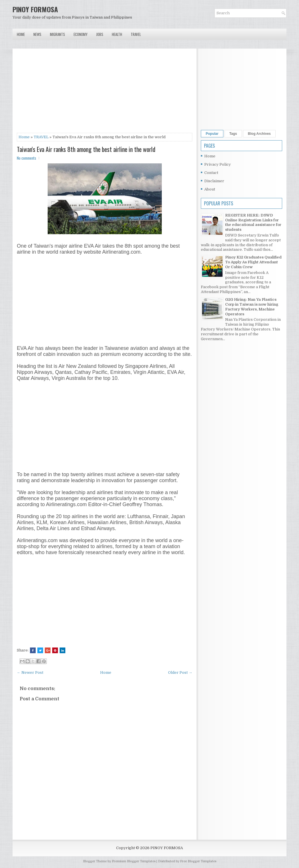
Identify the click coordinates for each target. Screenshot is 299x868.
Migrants (57, 34)
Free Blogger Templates (198, 861)
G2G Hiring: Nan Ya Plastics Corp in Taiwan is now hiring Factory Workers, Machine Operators (252, 307)
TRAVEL (41, 137)
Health (117, 34)
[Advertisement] (105, 93)
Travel (136, 34)
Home (21, 34)
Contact (211, 173)
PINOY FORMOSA (35, 9)
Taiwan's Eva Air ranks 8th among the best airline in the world (86, 149)
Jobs (100, 34)
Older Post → (180, 672)
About (210, 189)
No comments (27, 158)
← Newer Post (30, 672)
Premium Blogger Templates (134, 861)
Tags (233, 134)
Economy (81, 34)
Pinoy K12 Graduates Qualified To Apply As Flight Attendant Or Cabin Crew (253, 262)
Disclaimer (214, 181)
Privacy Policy (218, 164)
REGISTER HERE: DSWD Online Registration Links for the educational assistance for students (253, 222)
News (37, 34)
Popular (212, 134)
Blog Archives (259, 134)
